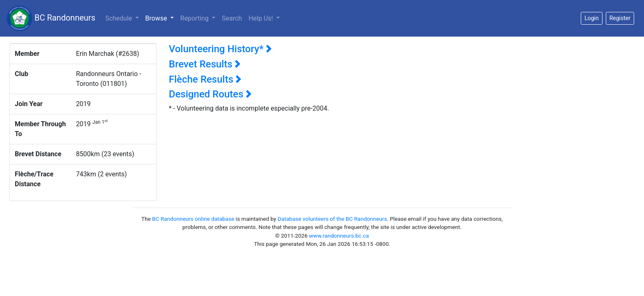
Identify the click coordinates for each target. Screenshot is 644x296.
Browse (161, 18)
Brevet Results (205, 64)
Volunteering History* (220, 49)
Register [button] (620, 18)
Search (232, 18)
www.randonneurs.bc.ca (339, 236)
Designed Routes (210, 94)
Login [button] (592, 18)
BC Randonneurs (51, 18)
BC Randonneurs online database (193, 219)
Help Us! (261, 18)
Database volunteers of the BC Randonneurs (332, 219)
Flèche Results (205, 79)
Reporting (195, 18)
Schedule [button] (119, 18)
